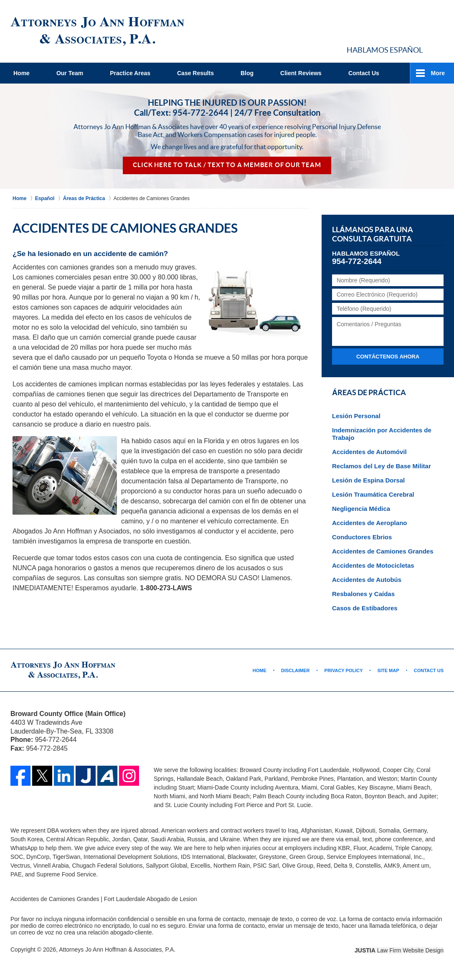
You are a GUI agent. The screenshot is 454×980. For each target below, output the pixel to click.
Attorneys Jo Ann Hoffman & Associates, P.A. (117, 950)
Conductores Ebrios (362, 537)
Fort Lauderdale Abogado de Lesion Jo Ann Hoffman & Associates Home (97, 32)
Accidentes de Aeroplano (370, 523)
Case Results (195, 73)
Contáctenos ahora (388, 357)
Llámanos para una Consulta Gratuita (373, 234)
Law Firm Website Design (399, 950)
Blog (247, 73)
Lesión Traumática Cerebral (373, 494)
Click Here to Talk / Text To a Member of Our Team (227, 165)
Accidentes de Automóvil (369, 452)
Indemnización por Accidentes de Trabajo (382, 434)
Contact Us (364, 73)
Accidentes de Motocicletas (373, 565)
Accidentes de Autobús (367, 580)
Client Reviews (301, 73)
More (438, 73)
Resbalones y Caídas (363, 594)
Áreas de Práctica (369, 393)
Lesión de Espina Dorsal (368, 480)
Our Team (70, 73)
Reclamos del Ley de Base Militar (382, 466)
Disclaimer (295, 670)
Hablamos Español (385, 50)
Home (22, 73)
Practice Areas (130, 73)
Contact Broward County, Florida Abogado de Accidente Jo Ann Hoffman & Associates (380, 28)
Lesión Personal (356, 416)
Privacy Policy (344, 670)
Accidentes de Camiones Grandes (383, 551)
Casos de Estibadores (365, 608)
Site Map (388, 670)
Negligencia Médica (361, 509)
